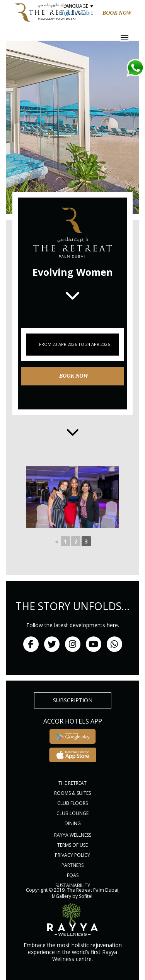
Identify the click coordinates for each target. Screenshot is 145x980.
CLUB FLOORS (72, 803)
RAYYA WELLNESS (73, 835)
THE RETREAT (72, 783)
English (67, 13)
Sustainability (73, 885)
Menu (130, 38)
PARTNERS (72, 865)
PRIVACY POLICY (72, 855)
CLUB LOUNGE (72, 813)
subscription (73, 700)
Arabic (85, 13)
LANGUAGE (78, 6)
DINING (73, 823)
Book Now (117, 13)
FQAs (73, 875)
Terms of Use (72, 845)
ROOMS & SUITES (72, 793)
